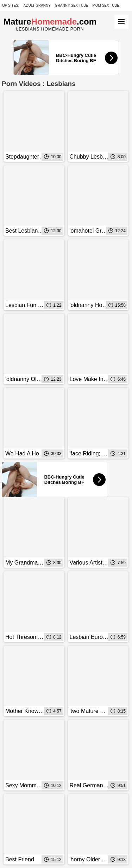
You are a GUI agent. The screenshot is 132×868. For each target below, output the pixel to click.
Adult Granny (37, 5)
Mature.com (50, 22)
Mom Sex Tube (106, 5)
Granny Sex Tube (72, 5)
